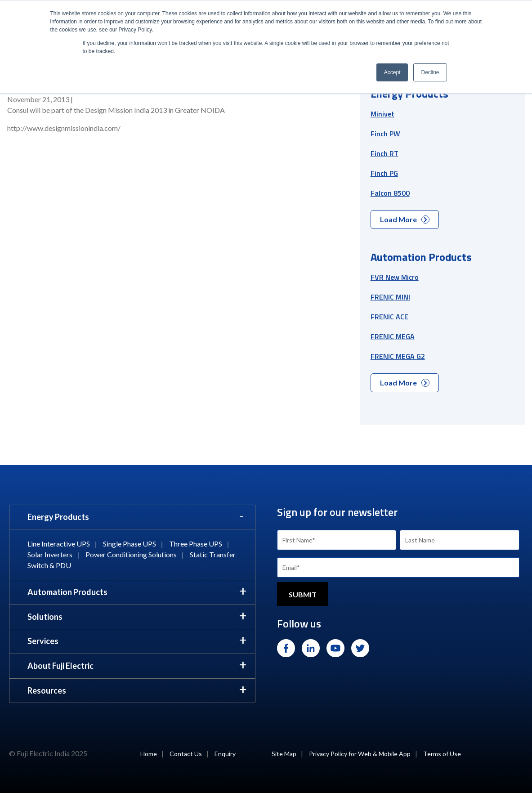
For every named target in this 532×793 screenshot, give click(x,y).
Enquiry (225, 754)
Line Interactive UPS (59, 544)
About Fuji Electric (60, 666)
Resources (47, 690)
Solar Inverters (50, 554)
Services (43, 641)
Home (149, 754)
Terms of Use (442, 754)
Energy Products (58, 517)
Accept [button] (392, 72)
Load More (405, 219)
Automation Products (67, 592)
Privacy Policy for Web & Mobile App (360, 754)
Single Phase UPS (130, 544)
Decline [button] (430, 72)
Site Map (284, 754)
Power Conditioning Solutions (131, 554)
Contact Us (186, 754)
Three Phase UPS (196, 544)
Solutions (45, 617)
